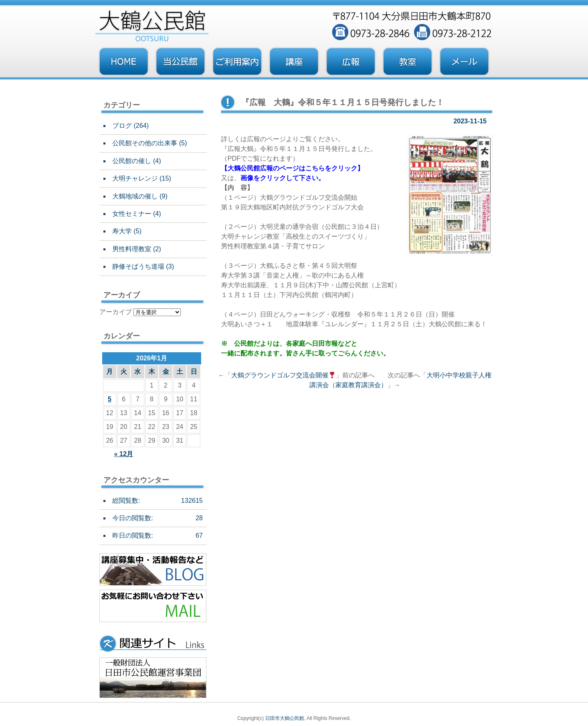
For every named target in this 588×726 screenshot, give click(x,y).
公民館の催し (132, 161)
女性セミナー (132, 214)
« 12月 (123, 454)
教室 (408, 62)
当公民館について (180, 62)
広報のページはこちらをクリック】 (312, 168)
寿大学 (122, 231)
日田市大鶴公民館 (285, 718)
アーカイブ (116, 312)
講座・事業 (294, 62)
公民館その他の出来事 (145, 143)
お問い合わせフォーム (464, 62)
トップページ (124, 62)
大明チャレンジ (135, 178)
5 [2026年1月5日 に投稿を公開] (110, 399)
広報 (351, 62)
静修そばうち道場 (138, 266)
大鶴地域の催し (135, 196)
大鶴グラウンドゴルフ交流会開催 (283, 375)
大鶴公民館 (244, 168)
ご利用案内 (237, 62)
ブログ (122, 126)
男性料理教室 (132, 249)
